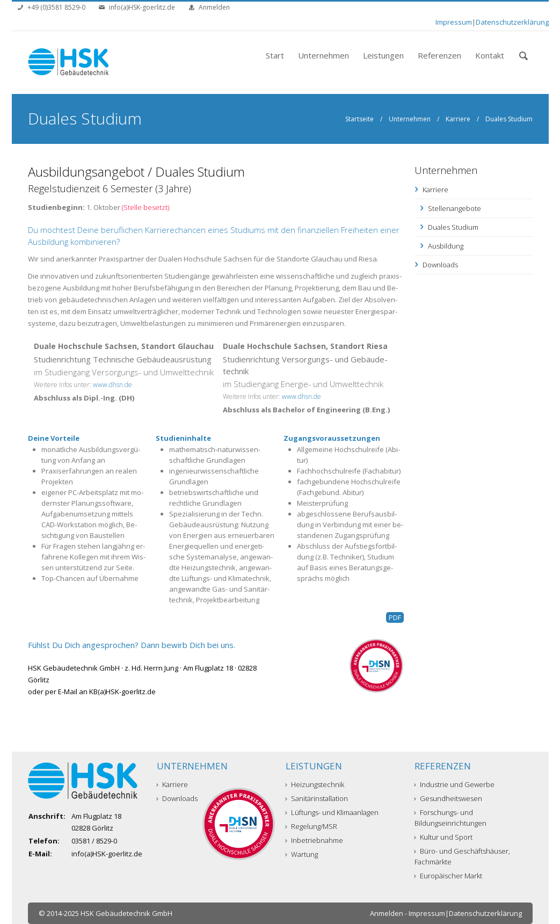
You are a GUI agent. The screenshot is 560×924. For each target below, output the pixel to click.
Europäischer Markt (448, 876)
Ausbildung (446, 246)
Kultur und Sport (443, 837)
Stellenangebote (454, 208)
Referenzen (439, 55)
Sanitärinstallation (317, 798)
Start (275, 55)
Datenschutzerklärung (512, 22)
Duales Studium (453, 227)
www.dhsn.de (112, 385)
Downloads (440, 265)
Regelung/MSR (311, 826)
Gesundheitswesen (448, 798)
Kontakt (490, 55)
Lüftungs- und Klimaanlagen (332, 812)
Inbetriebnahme (314, 840)
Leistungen (383, 55)
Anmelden (214, 7)
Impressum (454, 22)
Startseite (359, 119)
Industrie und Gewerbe (454, 784)
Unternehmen (323, 55)
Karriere (458, 119)
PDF (395, 617)
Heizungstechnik (315, 784)
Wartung (302, 854)
